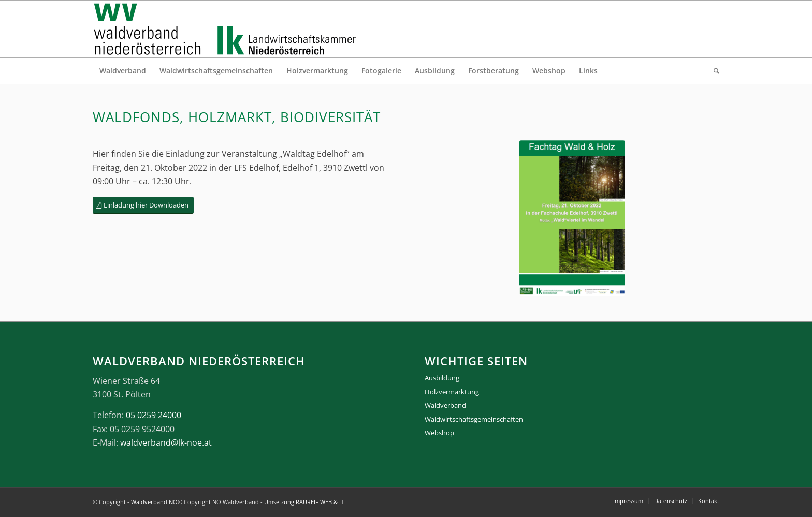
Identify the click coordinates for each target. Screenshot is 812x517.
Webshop (439, 433)
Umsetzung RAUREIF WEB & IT (304, 502)
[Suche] (713, 71)
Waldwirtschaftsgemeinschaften (474, 419)
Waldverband (445, 405)
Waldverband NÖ (154, 502)
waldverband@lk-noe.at (166, 442)
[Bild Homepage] (572, 218)
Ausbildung (442, 378)
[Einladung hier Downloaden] (143, 205)
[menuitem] (123, 71)
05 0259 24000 (154, 415)
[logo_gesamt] (227, 29)
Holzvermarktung (452, 392)
